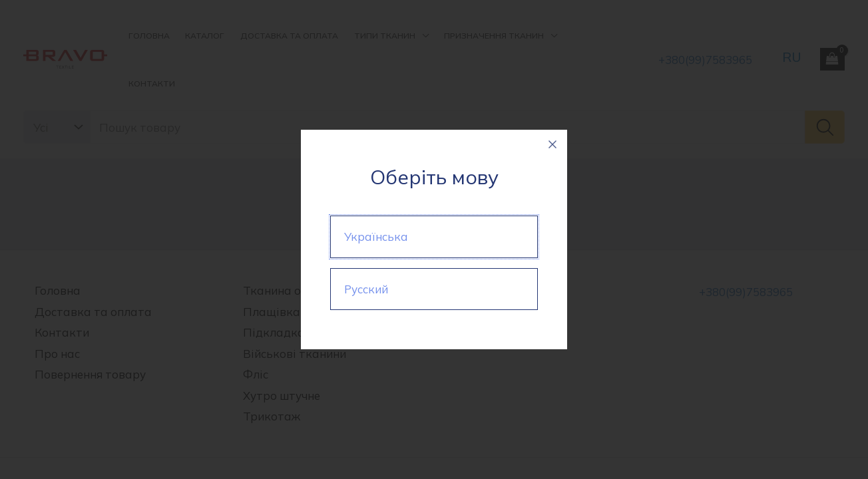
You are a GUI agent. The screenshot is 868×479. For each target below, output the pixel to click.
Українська (376, 237)
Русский (366, 289)
